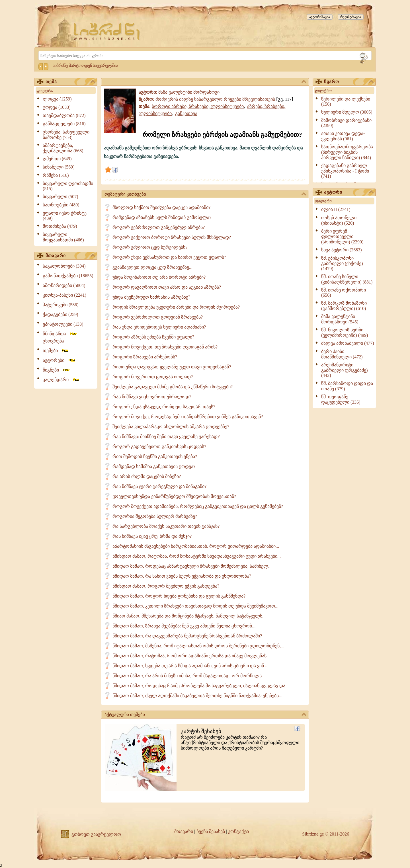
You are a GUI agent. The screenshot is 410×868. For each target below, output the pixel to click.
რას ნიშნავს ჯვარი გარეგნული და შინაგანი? (159, 486)
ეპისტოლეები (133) (63, 324)
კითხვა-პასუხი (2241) (64, 295)
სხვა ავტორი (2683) (342, 250)
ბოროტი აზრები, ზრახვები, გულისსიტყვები (198, 106)
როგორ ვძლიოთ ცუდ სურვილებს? (150, 247)
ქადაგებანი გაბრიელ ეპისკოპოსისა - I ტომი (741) (345, 171)
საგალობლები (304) (64, 266)
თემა (70, 82)
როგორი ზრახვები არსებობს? (145, 357)
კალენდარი (61, 380)
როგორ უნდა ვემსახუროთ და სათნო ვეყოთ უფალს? (169, 257)
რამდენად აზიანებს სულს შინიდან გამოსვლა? (162, 217)
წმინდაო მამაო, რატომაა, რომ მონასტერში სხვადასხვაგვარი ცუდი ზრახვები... (197, 556)
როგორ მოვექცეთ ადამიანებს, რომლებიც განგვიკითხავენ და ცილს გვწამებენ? (198, 506)
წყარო (349, 82)
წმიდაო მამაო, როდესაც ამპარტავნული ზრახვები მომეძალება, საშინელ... (192, 566)
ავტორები (59, 360)
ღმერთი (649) (57, 159)
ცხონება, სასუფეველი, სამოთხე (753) (67, 135)
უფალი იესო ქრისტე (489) (65, 216)
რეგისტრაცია (351, 17)
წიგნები (57, 370)
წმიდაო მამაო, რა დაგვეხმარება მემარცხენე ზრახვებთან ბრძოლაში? (187, 636)
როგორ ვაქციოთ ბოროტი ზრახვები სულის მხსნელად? (172, 237)
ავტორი (349, 192)
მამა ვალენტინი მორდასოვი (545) (340, 319)
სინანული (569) (59, 167)
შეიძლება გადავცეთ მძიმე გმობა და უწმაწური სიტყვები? (173, 387)
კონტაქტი (238, 831)
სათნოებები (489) (61, 205)
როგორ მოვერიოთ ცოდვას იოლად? (153, 377)
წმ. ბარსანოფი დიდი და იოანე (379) (347, 386)
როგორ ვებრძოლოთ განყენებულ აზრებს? (159, 227)
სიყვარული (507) (61, 197)
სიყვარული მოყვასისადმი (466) (63, 237)
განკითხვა (186, 113)
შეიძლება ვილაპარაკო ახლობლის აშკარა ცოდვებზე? (171, 427)
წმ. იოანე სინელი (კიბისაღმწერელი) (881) (347, 279)
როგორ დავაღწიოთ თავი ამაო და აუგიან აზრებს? (167, 287)
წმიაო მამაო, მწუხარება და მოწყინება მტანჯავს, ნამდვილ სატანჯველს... (189, 616)
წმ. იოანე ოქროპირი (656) (344, 293)
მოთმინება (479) (60, 226)
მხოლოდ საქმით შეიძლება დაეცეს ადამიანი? (161, 207)
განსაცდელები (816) (64, 124)
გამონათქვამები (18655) (68, 276)
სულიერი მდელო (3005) (347, 112)
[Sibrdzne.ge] (107, 31)
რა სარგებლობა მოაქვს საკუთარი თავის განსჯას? (166, 526)
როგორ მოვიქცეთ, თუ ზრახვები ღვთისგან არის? (165, 347)
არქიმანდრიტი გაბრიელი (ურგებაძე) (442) (345, 370)
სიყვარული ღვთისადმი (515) (68, 186)
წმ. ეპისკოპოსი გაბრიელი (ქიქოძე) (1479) (342, 263)
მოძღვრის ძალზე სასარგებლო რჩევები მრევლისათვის (215, 99)
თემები (56, 351)
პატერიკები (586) (61, 305)
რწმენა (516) (56, 175)
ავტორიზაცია (320, 17)
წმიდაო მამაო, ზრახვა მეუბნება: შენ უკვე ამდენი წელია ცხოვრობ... (184, 626)
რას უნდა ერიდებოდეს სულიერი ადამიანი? (159, 327)
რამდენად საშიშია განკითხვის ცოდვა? (154, 466)
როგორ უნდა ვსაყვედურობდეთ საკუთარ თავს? (164, 407)
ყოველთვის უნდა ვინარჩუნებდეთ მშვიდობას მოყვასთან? (174, 496)
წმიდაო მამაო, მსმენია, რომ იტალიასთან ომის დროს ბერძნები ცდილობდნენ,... (198, 646)
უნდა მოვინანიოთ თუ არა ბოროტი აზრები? (159, 277)
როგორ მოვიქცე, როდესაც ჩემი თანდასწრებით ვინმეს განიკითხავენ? (188, 417)
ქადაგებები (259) (61, 314)
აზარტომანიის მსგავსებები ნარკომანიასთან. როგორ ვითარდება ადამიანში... (196, 546)
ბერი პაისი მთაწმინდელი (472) (342, 354)
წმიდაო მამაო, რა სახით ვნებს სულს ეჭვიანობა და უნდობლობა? (182, 576)
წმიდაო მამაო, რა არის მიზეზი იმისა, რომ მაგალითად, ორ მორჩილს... (189, 676)
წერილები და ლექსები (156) (346, 101)
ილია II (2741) (336, 209)
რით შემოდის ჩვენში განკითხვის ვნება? (155, 456)
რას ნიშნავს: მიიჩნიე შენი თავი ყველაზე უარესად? (166, 437)
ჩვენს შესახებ (211, 831)
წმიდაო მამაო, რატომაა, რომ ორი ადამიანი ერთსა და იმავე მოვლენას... (191, 656)
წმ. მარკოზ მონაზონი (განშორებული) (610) (344, 306)
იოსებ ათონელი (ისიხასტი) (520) (339, 220)
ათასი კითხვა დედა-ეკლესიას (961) (343, 136)
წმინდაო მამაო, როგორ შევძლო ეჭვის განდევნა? (166, 586)
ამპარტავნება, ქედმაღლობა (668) (63, 148)
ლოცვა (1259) (57, 99)
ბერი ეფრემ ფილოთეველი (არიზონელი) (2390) (342, 236)
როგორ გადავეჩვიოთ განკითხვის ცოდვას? (159, 447)
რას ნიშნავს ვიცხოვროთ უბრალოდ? (152, 397)
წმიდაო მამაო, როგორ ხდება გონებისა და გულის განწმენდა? (179, 596)
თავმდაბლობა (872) (64, 115)
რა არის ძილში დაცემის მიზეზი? (147, 476)
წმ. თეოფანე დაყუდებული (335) (341, 399)
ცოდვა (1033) (57, 107)
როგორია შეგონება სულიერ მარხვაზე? (155, 516)
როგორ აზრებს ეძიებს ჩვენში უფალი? (153, 337)
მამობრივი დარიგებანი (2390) (346, 123)
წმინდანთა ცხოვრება (60, 337)
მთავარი (70, 256)
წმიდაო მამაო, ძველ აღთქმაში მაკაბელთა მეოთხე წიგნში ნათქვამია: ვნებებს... (197, 696)
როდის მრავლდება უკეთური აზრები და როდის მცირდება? (176, 307)
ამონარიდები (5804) (64, 285)
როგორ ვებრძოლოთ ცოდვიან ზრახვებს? (158, 317)
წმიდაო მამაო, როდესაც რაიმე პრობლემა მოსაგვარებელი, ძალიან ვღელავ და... (201, 686)
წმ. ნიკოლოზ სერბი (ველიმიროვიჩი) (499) (345, 333)
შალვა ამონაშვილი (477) (348, 343)
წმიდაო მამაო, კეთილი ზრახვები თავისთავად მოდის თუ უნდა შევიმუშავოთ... (195, 606)
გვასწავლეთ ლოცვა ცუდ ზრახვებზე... (152, 267)
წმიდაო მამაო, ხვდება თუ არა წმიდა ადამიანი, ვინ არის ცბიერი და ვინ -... (191, 666)
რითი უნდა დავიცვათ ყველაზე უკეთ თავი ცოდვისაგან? (172, 367)
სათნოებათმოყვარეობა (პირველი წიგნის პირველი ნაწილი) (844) (347, 152)
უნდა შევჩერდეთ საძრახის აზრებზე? (151, 297)
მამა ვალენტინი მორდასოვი (189, 92)
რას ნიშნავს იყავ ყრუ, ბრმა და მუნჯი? (152, 536)
